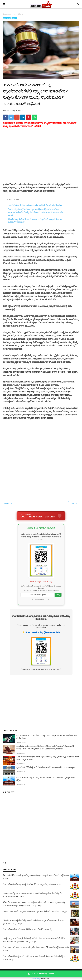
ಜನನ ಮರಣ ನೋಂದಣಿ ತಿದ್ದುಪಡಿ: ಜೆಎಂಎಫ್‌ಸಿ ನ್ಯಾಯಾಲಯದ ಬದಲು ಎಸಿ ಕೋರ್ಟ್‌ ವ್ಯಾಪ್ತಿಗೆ (35, 915)
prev (4, 867)
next (5, 867)
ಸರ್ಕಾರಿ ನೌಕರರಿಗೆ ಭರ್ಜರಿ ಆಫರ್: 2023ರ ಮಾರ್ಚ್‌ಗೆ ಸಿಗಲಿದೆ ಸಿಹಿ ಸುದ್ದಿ (27, 933)
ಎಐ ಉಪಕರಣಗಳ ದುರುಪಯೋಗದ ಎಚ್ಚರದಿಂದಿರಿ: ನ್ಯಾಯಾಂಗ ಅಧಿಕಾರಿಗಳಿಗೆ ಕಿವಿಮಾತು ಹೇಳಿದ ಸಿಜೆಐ (47, 740)
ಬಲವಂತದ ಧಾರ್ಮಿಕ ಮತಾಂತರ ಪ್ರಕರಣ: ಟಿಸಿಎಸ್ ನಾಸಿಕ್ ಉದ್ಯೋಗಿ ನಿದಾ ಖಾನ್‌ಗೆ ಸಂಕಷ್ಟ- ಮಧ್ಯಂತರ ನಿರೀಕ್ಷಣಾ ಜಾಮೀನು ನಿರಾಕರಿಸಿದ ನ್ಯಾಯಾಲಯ (45, 751)
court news (7, 18)
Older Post (74, 507)
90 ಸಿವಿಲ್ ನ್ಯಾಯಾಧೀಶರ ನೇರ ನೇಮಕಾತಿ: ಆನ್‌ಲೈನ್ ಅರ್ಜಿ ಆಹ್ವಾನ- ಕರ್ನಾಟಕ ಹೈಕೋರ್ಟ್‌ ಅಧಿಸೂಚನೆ (35, 224)
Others (14, 18)
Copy (58, 599)
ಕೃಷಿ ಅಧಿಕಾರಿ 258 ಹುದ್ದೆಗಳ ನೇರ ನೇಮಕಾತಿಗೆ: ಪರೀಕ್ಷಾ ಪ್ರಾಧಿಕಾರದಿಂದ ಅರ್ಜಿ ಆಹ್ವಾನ (45, 771)
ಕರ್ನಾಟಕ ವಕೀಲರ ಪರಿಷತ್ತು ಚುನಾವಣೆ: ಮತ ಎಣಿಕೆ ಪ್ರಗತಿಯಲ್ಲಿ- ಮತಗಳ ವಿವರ (35, 209)
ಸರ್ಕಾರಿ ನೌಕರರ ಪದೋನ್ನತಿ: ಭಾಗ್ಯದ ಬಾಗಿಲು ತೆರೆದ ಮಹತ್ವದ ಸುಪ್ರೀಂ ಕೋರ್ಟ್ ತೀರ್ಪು (32, 888)
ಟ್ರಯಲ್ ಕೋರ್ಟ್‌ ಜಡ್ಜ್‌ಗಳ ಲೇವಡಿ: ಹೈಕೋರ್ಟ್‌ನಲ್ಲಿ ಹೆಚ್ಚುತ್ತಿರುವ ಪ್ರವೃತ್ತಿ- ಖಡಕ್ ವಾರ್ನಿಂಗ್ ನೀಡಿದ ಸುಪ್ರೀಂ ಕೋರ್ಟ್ (48, 762)
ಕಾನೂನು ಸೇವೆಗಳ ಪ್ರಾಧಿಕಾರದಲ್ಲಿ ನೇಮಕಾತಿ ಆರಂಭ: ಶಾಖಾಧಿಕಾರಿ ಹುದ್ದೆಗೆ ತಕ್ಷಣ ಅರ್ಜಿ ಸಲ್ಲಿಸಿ (46, 783)
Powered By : (41, 979)
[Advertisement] (41, 706)
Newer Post (8, 507)
